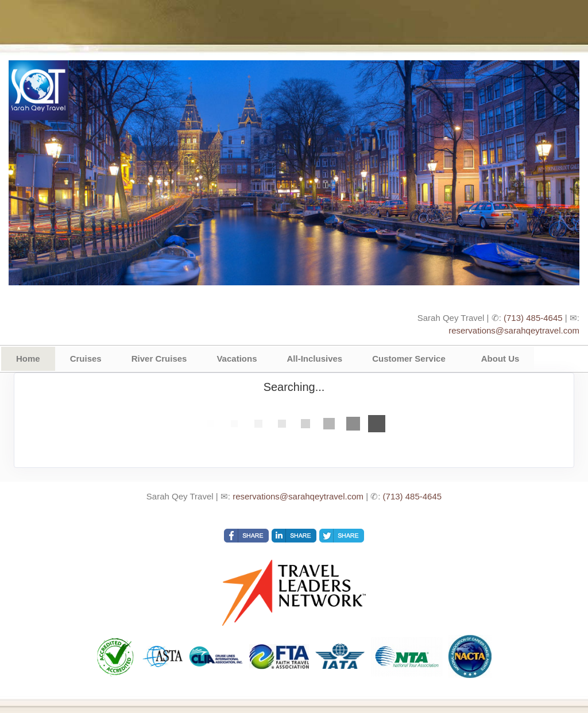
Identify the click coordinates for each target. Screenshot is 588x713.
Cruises (86, 359)
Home (28, 359)
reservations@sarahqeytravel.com (514, 330)
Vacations (237, 359)
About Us (500, 359)
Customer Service (409, 359)
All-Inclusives (314, 359)
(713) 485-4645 (533, 318)
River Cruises (159, 359)
